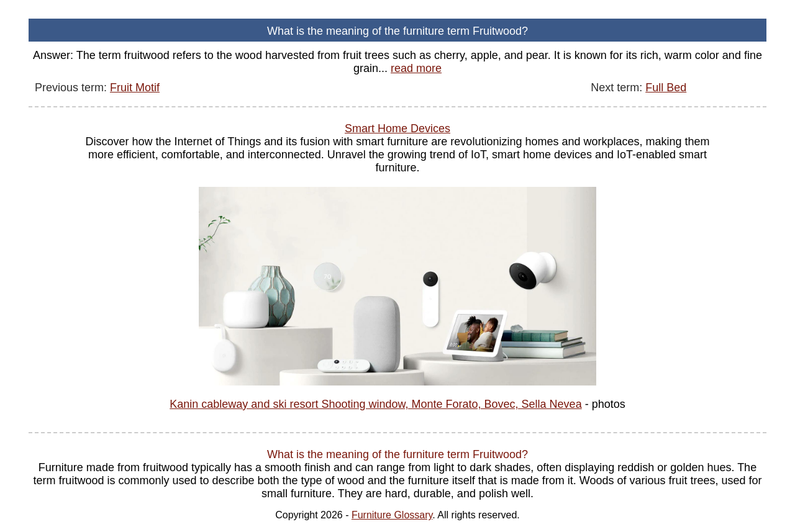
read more (416, 68)
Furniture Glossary (392, 515)
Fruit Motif (135, 88)
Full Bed (666, 88)
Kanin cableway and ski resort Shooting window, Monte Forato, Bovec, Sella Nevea (375, 404)
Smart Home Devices (397, 128)
